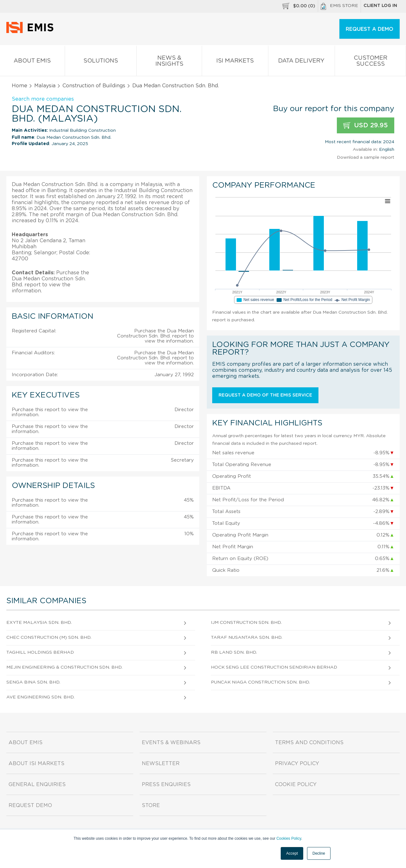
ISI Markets (235, 62)
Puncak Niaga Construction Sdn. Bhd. (260, 682)
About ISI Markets (36, 764)
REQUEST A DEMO (370, 29)
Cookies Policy (289, 838)
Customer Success (370, 62)
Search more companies (43, 99)
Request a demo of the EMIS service (265, 395)
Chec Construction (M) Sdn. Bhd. (49, 638)
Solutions (101, 62)
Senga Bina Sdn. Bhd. (33, 682)
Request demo (30, 805)
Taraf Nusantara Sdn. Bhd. (247, 638)
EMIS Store (339, 6)
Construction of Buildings (94, 86)
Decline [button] (319, 853)
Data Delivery (302, 62)
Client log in (380, 6)
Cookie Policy (296, 785)
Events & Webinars (171, 743)
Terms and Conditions (309, 743)
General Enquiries (37, 785)
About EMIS (32, 62)
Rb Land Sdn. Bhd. (234, 652)
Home (20, 86)
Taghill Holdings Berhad (40, 652)
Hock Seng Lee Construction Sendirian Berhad (274, 667)
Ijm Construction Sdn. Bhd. (246, 623)
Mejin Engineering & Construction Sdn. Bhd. (64, 667)
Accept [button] (292, 853)
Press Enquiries (166, 785)
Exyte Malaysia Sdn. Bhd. (39, 623)
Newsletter (161, 764)
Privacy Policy (297, 764)
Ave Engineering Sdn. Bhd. (40, 697)
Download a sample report (366, 157)
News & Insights (169, 62)
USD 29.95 (366, 126)
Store (151, 805)
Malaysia (45, 86)
